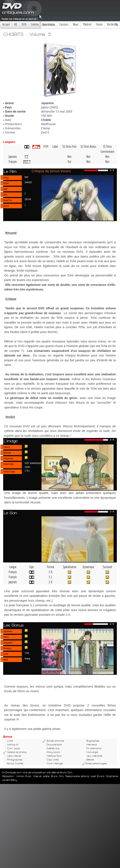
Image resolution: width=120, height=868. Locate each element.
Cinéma (35, 24)
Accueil (6, 24)
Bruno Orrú (57, 776)
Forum (99, 24)
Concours (64, 24)
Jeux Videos (49, 24)
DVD (24, 24)
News (76, 24)
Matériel (87, 24)
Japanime (47, 103)
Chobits (46, 120)
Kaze (26, 177)
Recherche (112, 24)
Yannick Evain (24, 776)
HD (16, 24)
